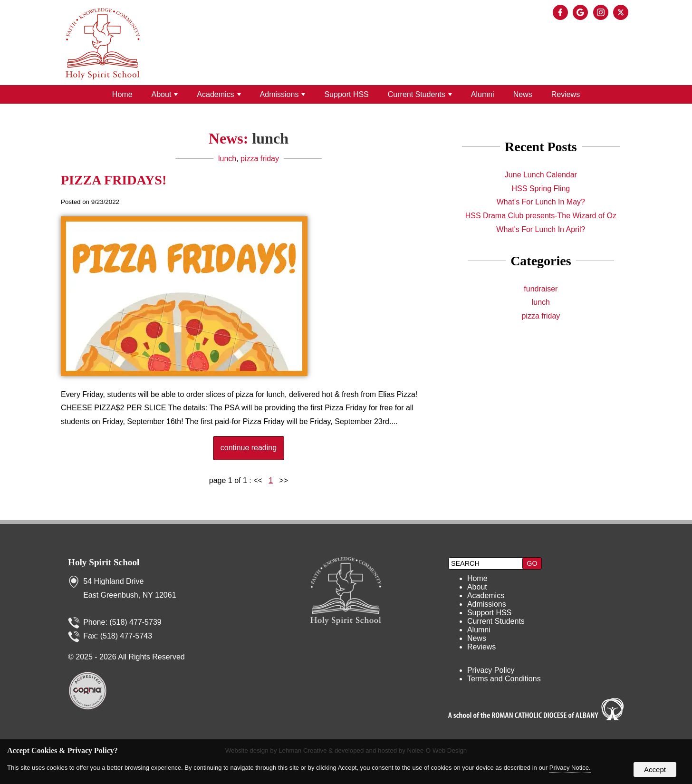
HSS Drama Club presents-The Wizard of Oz (541, 216)
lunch (227, 159)
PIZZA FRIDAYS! (114, 180)
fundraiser (541, 289)
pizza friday (260, 159)
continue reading (249, 448)
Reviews (566, 94)
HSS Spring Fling (541, 189)
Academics (219, 94)
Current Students (420, 94)
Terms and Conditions (504, 679)
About (165, 94)
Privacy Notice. (570, 768)
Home (122, 94)
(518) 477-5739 (135, 622)
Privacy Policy (491, 670)
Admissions (283, 94)
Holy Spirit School (104, 562)
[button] (532, 563)
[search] (487, 563)
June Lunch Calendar (541, 175)
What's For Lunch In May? (541, 202)
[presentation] (562, 13)
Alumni (483, 94)
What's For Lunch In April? (541, 229)
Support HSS (346, 94)
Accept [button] (655, 769)
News (523, 94)
